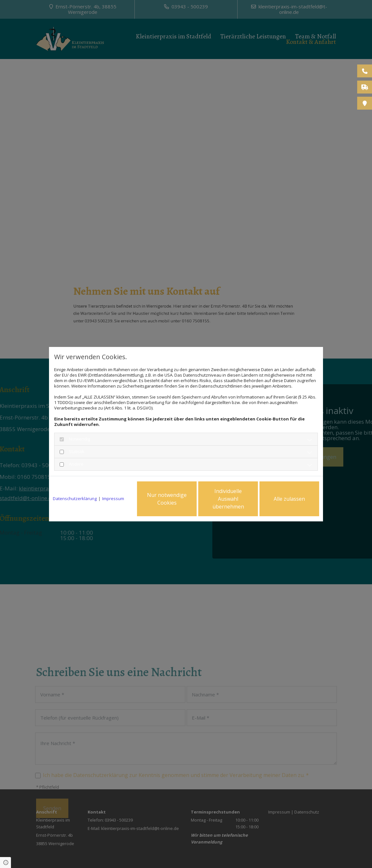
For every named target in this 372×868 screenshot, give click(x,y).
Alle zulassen (289, 499)
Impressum (113, 499)
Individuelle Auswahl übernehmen (228, 499)
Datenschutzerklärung (75, 499)
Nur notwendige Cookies (167, 499)
